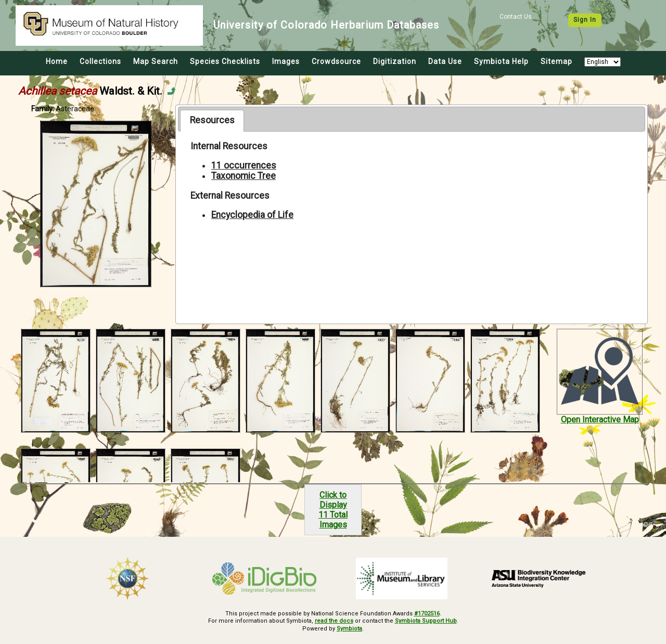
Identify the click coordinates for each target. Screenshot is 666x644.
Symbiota (349, 629)
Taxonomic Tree (244, 176)
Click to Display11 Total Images (333, 510)
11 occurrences (244, 165)
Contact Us (516, 17)
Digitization (395, 61)
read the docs (334, 621)
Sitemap (556, 61)
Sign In (585, 20)
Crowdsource (336, 61)
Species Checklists (225, 61)
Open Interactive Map (600, 420)
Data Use (445, 61)
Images (286, 61)
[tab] (212, 121)
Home (57, 61)
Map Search (156, 61)
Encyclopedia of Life (252, 215)
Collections (100, 61)
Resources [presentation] (212, 120)
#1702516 (427, 614)
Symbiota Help (501, 61)
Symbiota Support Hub (426, 621)
